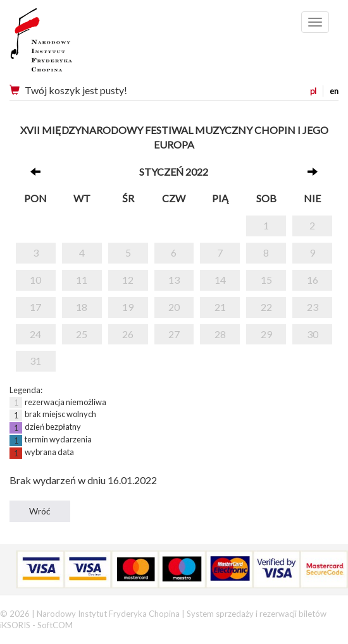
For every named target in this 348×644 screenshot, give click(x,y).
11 (82, 280)
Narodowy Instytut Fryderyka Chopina (65, 44)
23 (313, 307)
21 (220, 307)
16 (313, 280)
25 (82, 334)
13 (174, 280)
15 (266, 280)
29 (266, 334)
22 (266, 307)
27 (174, 334)
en (334, 91)
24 (35, 334)
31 (35, 361)
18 (82, 307)
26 (128, 334)
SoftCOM (55, 625)
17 (35, 307)
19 (128, 307)
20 (174, 307)
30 (313, 334)
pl (313, 91)
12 (128, 280)
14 (220, 280)
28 (220, 334)
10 (35, 280)
